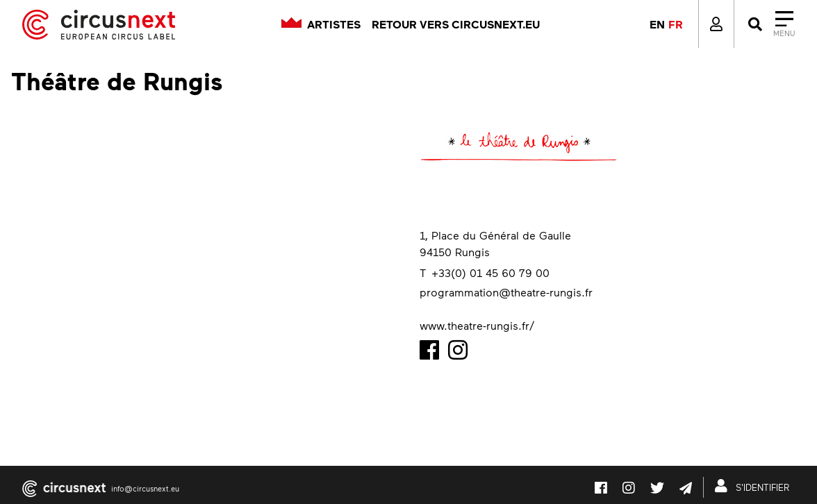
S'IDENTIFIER (755, 486)
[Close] (770, 24)
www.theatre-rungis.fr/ (477, 325)
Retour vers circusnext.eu (456, 24)
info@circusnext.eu (145, 488)
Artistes (334, 24)
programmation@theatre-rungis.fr (506, 292)
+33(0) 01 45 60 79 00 (490, 272)
